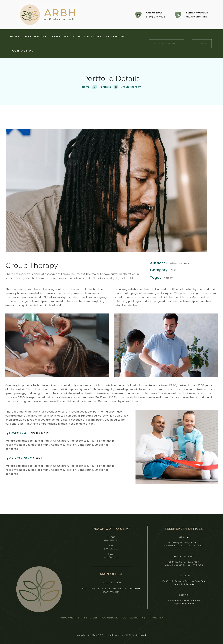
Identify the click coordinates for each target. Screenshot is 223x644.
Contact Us (23, 51)
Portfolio (105, 87)
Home (15, 36)
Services (60, 36)
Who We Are (36, 36)
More (156, 617)
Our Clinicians (87, 36)
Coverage (115, 36)
